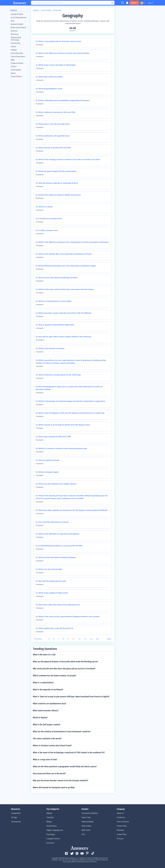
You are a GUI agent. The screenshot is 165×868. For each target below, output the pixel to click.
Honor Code (86, 817)
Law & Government (18, 57)
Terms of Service (123, 822)
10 (73, 639)
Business (14, 31)
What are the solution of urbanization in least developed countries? (62, 732)
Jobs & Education (17, 53)
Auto (13, 21)
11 (79, 639)
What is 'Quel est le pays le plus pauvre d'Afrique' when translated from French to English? (71, 697)
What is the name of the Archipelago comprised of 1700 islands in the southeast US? (69, 753)
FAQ (83, 834)
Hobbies (14, 50)
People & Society (17, 63)
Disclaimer (121, 830)
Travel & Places (16, 76)
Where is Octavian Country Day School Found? (52, 746)
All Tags (14, 817)
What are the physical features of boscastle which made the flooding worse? (65, 662)
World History (52, 826)
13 (91, 639)
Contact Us (121, 817)
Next (109, 639)
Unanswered (16, 822)
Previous (38, 639)
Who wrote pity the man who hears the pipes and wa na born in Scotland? (64, 669)
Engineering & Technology (16, 39)
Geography (57, 10)
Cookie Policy (122, 834)
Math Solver (86, 830)
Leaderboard (16, 813)
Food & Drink (15, 43)
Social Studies (16, 70)
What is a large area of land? (45, 760)
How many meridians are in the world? (49, 774)
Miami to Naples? (40, 718)
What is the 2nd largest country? (47, 725)
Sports (13, 73)
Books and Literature (19, 28)
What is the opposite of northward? (48, 690)
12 (85, 639)
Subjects (14, 10)
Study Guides (86, 826)
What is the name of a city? (44, 655)
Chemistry (50, 817)
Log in (150, 3)
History (13, 47)
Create (134, 3)
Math (13, 60)
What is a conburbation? (43, 683)
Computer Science (53, 839)
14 (97, 639)
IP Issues (120, 839)
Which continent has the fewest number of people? (55, 676)
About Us (120, 813)
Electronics (15, 34)
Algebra (49, 813)
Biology (49, 822)
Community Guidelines (90, 813)
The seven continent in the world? (47, 739)
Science (14, 67)
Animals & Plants (17, 14)
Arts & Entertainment (19, 18)
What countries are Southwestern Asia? (50, 704)
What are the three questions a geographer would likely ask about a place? (65, 767)
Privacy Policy (122, 826)
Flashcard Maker (88, 822)
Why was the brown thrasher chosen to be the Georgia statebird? (61, 781)
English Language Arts (55, 830)
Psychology (51, 834)
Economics (50, 843)
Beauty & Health (17, 24)
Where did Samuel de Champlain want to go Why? (54, 788)
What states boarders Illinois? (46, 711)
